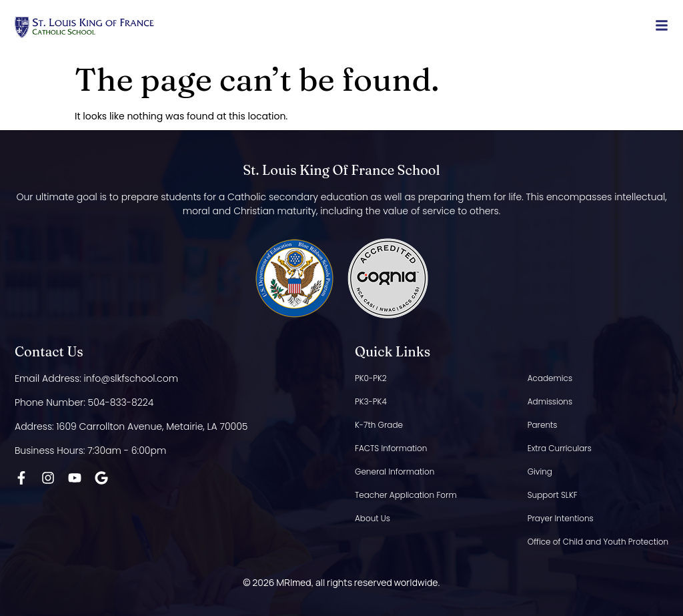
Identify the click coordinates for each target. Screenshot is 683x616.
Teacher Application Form (406, 495)
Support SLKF (553, 495)
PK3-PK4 (371, 401)
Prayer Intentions (561, 518)
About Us (373, 518)
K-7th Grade (379, 425)
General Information (395, 472)
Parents (543, 425)
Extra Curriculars (560, 448)
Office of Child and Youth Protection (598, 542)
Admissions (550, 401)
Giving (540, 472)
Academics (550, 378)
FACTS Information (391, 448)
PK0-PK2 (371, 378)
